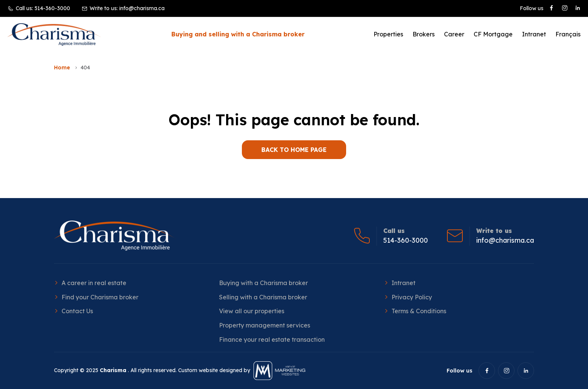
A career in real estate (94, 283)
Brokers (424, 34)
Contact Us (77, 311)
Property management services (265, 325)
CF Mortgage (493, 34)
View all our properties (252, 311)
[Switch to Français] (568, 34)
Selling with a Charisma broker (263, 297)
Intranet (534, 34)
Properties (388, 34)
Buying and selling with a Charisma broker (238, 34)
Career (454, 34)
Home (62, 68)
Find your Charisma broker (100, 297)
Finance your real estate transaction (272, 339)
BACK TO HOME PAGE (294, 150)
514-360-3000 (52, 8)
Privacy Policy (412, 297)
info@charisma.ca (142, 8)
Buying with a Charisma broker (263, 283)
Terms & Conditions (419, 311)
